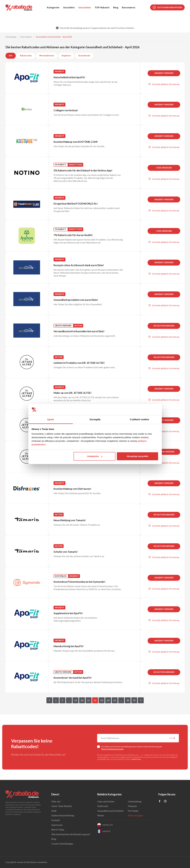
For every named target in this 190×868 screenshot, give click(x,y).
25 (115, 700)
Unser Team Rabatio (62, 806)
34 (128, 700)
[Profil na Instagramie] (165, 801)
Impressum (57, 825)
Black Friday (58, 829)
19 (75, 700)
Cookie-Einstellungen (62, 844)
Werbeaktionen (47, 56)
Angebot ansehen (164, 73)
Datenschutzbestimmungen (112, 749)
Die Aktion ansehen (164, 326)
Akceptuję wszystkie (137, 456)
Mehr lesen (136, 759)
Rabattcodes (26, 56)
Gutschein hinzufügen (167, 7)
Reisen (101, 815)
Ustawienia (95, 456)
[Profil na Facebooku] (160, 801)
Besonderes (129, 7)
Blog (116, 7)
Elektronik (103, 806)
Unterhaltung (135, 801)
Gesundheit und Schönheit (110, 811)
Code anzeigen (164, 168)
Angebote (66, 56)
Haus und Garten (106, 801)
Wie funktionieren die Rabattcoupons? (71, 834)
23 (102, 700)
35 (134, 700)
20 (82, 700)
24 (108, 700)
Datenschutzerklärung (63, 815)
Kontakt (56, 820)
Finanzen (132, 806)
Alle (11, 56)
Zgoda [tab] (51, 419)
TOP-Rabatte (102, 7)
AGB (123, 757)
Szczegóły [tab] (95, 419)
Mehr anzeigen (135, 815)
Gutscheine (85, 7)
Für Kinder (133, 811)
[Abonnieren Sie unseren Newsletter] (172, 738)
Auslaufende (84, 56)
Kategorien (53, 7)
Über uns (56, 801)
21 (89, 700)
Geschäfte (69, 7)
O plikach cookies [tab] (139, 419)
